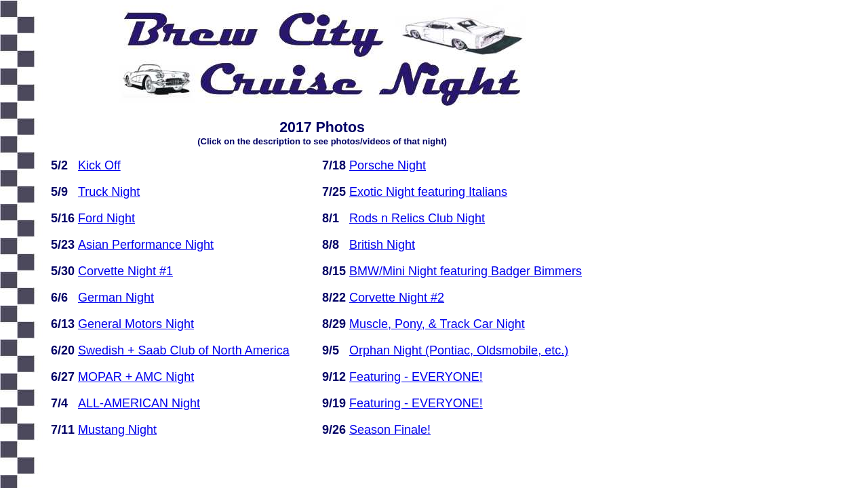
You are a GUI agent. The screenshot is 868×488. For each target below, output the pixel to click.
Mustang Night (117, 430)
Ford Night (106, 218)
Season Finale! (390, 430)
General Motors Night (136, 324)
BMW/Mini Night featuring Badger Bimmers (466, 271)
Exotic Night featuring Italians (428, 192)
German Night (116, 298)
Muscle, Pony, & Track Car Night (437, 324)
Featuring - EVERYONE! (416, 377)
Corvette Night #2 (397, 298)
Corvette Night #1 (125, 271)
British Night (382, 245)
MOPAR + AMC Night (136, 377)
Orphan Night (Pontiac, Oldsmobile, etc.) (459, 350)
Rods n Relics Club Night (417, 218)
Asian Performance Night (146, 245)
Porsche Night (388, 165)
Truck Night (109, 192)
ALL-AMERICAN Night (139, 403)
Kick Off (99, 165)
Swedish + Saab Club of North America (184, 350)
